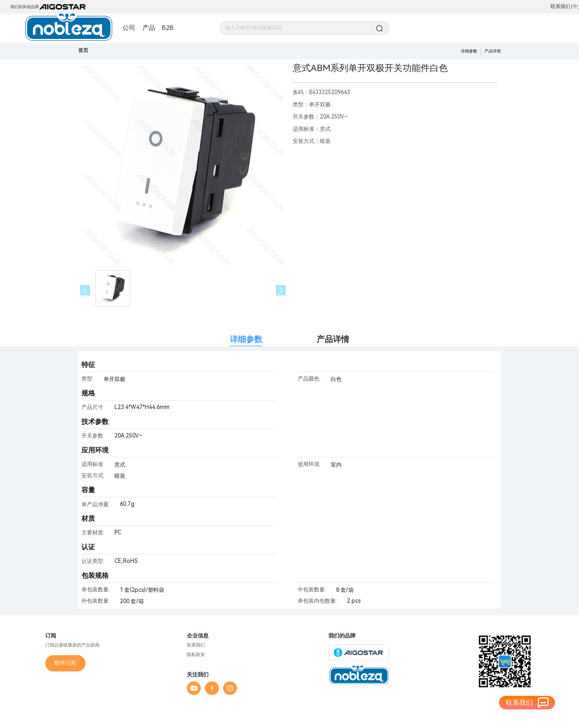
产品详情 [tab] (333, 339)
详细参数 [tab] (246, 339)
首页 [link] (83, 50)
